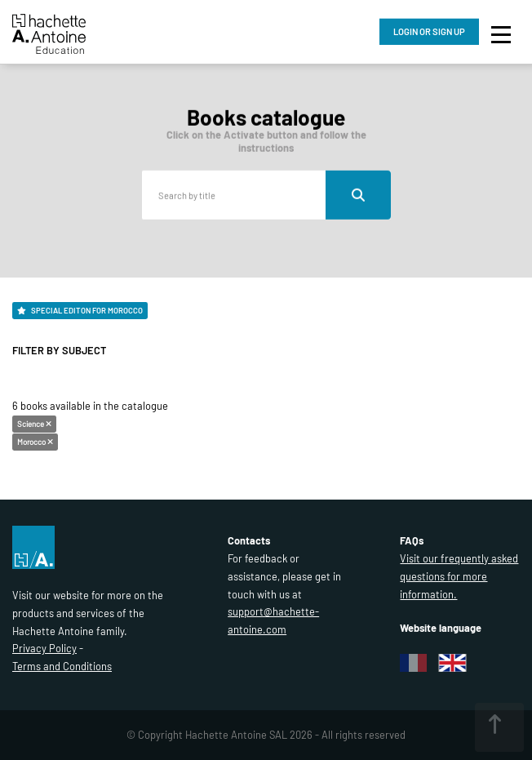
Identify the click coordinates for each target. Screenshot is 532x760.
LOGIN (429, 31)
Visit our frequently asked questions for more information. (459, 576)
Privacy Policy (44, 648)
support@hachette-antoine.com (273, 620)
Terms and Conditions (62, 666)
